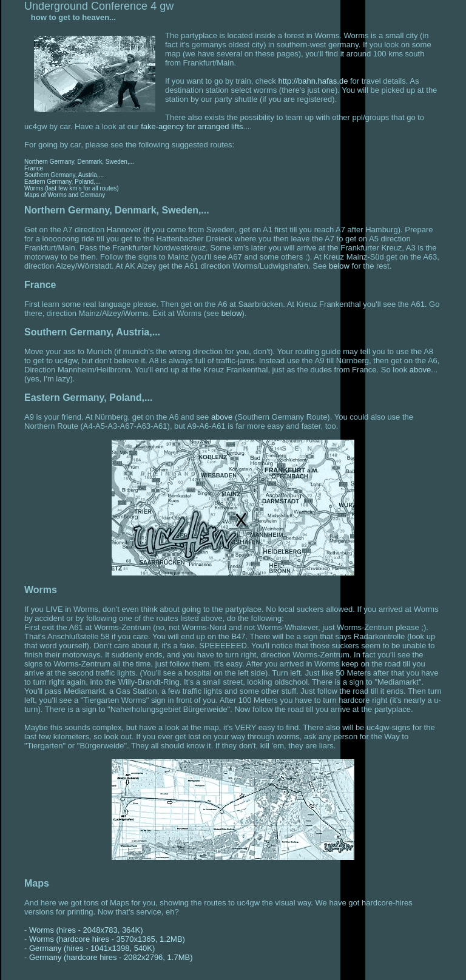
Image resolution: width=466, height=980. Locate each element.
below (339, 266)
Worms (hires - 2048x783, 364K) (86, 930)
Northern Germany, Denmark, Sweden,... (79, 162)
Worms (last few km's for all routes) (72, 188)
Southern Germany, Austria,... (64, 175)
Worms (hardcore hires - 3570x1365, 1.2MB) (107, 939)
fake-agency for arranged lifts (192, 126)
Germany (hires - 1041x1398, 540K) (92, 948)
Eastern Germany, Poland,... (62, 182)
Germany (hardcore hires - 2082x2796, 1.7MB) (111, 957)
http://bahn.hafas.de (313, 81)
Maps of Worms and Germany (65, 195)
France (34, 168)
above (420, 370)
